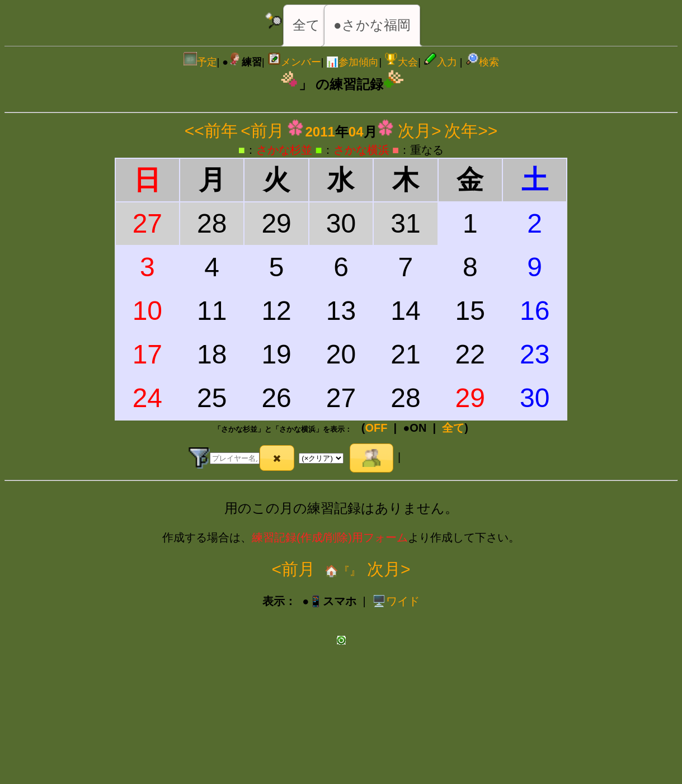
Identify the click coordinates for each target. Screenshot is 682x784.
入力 (440, 62)
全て (306, 25)
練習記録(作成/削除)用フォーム (330, 537)
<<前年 (211, 131)
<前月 (262, 131)
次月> (420, 131)
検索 (482, 62)
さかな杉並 (284, 150)
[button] (277, 458)
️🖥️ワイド (396, 601)
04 (356, 132)
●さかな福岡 (372, 25)
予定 (200, 62)
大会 (401, 62)
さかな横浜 (361, 150)
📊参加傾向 (352, 62)
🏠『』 (341, 571)
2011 (320, 132)
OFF (376, 428)
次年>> (471, 131)
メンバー (294, 62)
